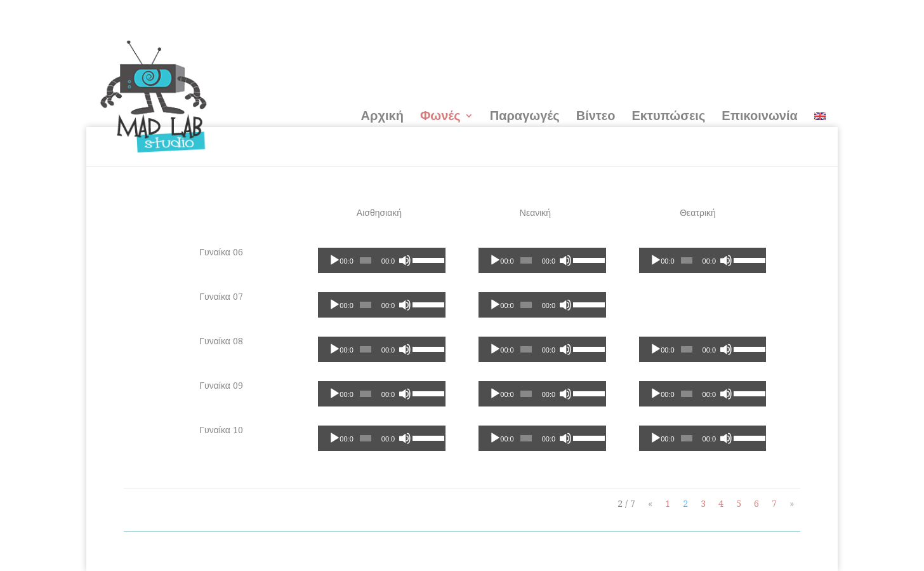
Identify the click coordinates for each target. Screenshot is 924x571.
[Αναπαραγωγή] (334, 260)
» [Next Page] (792, 504)
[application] (381, 260)
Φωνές (440, 116)
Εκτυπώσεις (668, 116)
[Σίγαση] (405, 260)
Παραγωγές (525, 116)
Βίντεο (596, 116)
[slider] (366, 260)
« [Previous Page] (650, 504)
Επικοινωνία (759, 116)
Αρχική (382, 116)
